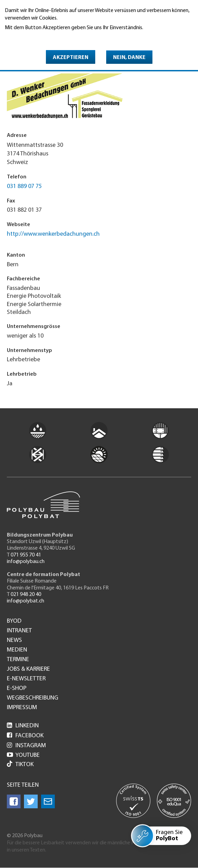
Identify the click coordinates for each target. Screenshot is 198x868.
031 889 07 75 (24, 186)
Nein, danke (129, 58)
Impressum (22, 708)
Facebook (25, 736)
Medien (17, 650)
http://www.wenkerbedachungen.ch (53, 234)
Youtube (23, 755)
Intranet (19, 631)
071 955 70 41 (26, 555)
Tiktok (20, 765)
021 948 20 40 (26, 595)
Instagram (26, 746)
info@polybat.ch (26, 601)
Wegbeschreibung (33, 698)
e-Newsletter (26, 679)
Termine (18, 660)
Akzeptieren (71, 58)
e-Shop (17, 689)
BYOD (14, 621)
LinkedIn (23, 726)
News (14, 641)
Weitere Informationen (34, 37)
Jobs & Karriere (28, 669)
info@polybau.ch (26, 562)
